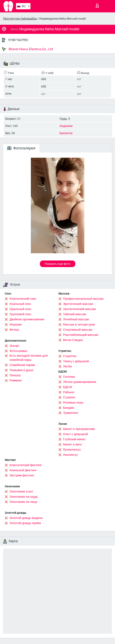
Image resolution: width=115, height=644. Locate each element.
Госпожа (69, 377)
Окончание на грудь (24, 497)
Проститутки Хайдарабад (20, 19)
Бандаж (69, 408)
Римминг (16, 380)
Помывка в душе (21, 370)
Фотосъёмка (18, 351)
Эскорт (14, 346)
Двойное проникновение (27, 319)
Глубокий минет (74, 439)
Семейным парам (22, 365)
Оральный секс (20, 309)
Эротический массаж (78, 304)
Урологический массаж (80, 309)
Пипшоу (15, 375)
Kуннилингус (72, 450)
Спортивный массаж (78, 330)
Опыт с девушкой (76, 434)
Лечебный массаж (76, 319)
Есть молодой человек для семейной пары (29, 358)
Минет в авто (73, 444)
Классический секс (23, 299)
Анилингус (71, 455)
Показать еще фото (58, 264)
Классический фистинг (26, 465)
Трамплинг (71, 413)
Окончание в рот (21, 491)
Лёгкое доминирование (80, 382)
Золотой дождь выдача (26, 518)
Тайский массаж (75, 314)
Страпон (69, 397)
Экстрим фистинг (22, 475)
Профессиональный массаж (83, 299)
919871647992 (18, 40)
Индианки (66, 126)
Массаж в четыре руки (79, 324)
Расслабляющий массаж (81, 335)
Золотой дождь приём (25, 523)
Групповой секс (20, 314)
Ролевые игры (73, 402)
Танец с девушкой (76, 361)
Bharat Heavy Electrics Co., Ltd (27, 49)
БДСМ (68, 387)
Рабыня (69, 392)
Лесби (68, 366)
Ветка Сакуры (73, 340)
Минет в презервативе (79, 429)
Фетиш (14, 330)
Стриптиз (70, 356)
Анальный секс (20, 304)
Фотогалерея (21, 148)
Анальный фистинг (23, 470)
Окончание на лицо (23, 502)
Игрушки (16, 324)
